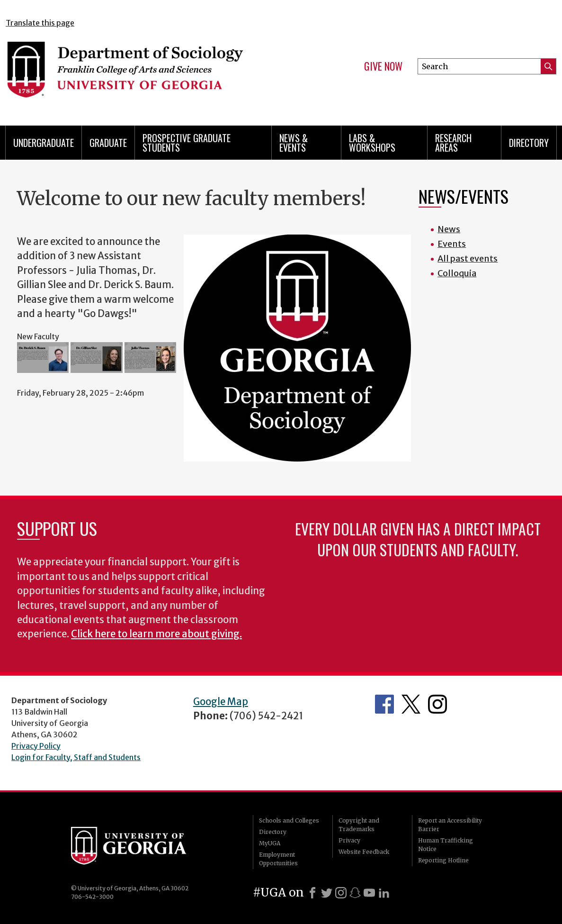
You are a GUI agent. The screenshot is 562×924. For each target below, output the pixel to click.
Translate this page (40, 23)
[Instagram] (341, 893)
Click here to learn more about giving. (156, 634)
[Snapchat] (355, 893)
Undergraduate (44, 143)
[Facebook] (312, 893)
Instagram (437, 704)
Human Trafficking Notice (446, 845)
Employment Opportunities (278, 859)
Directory (529, 143)
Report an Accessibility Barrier (450, 825)
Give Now (383, 66)
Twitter (411, 704)
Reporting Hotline (443, 860)
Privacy (349, 840)
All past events (468, 258)
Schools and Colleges (289, 820)
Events (452, 244)
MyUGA (270, 843)
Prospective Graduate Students (187, 143)
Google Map (221, 702)
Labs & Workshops (372, 143)
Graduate (108, 143)
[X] (327, 893)
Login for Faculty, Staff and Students (76, 757)
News (449, 229)
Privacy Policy (36, 746)
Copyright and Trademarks (359, 825)
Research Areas (453, 143)
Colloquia (457, 273)
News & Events (294, 143)
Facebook (384, 704)
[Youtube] (369, 893)
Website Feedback (364, 852)
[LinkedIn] (384, 893)
